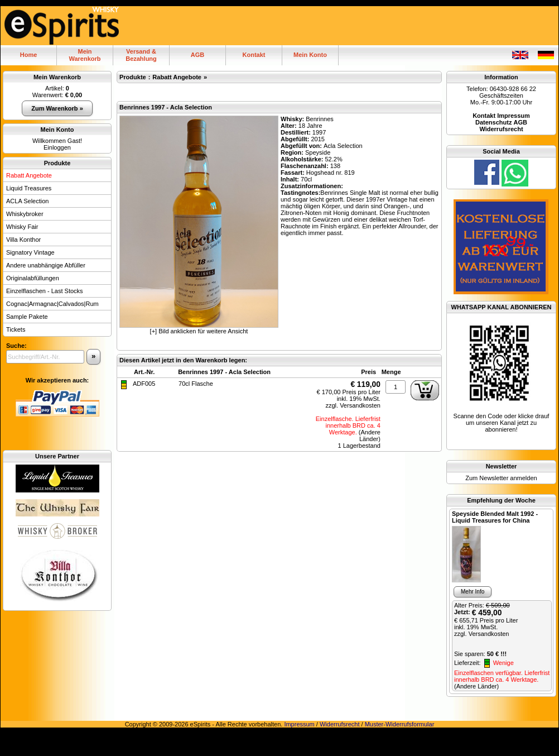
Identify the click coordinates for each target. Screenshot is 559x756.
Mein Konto (310, 55)
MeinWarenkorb (85, 55)
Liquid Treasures (29, 188)
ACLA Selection (27, 201)
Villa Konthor (23, 240)
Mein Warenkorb (57, 77)
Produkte (57, 163)
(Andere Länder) (370, 436)
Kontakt (254, 55)
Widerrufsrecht (340, 724)
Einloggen (57, 147)
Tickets (16, 329)
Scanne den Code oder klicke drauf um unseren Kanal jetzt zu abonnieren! (502, 423)
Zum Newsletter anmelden (501, 478)
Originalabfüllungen (33, 278)
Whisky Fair (22, 227)
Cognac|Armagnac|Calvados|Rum (52, 304)
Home (29, 55)
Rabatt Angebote (29, 175)
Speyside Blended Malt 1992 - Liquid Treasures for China (495, 517)
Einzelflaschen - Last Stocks (45, 291)
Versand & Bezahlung (141, 55)
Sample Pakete (27, 317)
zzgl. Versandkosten (353, 405)
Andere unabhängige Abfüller (46, 265)
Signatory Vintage (30, 252)
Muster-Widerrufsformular (400, 724)
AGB (197, 55)
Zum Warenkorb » (57, 108)
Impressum (299, 724)
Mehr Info (473, 592)
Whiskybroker (25, 214)
